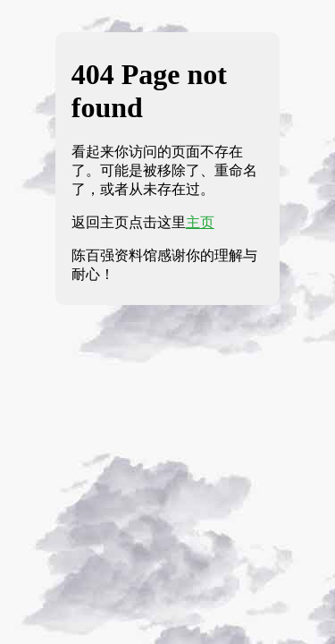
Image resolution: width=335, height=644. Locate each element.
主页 (200, 222)
